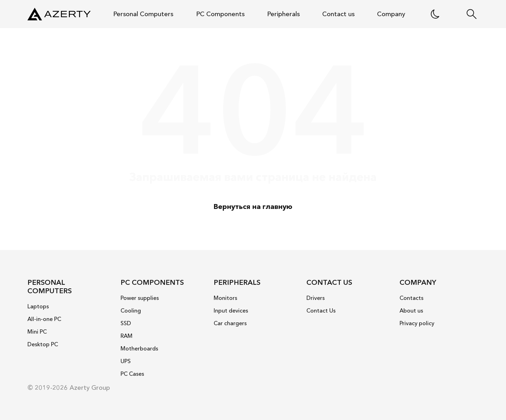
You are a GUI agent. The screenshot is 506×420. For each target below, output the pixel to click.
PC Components (220, 14)
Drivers (316, 298)
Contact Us (321, 310)
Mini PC (37, 332)
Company (391, 14)
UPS (126, 361)
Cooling (131, 310)
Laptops (38, 306)
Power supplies (140, 298)
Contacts (411, 298)
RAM (126, 336)
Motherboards (139, 348)
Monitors (225, 298)
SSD (126, 323)
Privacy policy (417, 323)
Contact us (338, 14)
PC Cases (132, 374)
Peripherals (283, 14)
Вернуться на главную (253, 206)
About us (411, 310)
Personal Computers (143, 14)
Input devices (231, 310)
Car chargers (230, 323)
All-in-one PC (44, 319)
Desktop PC (43, 344)
